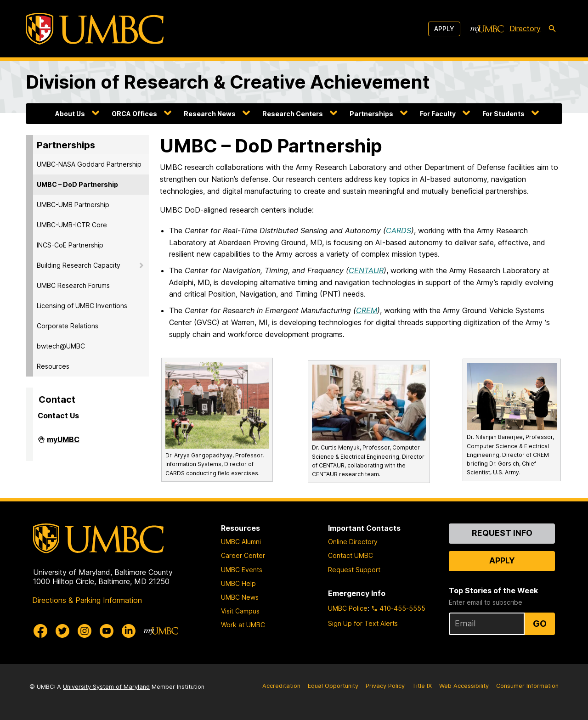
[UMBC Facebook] (40, 631)
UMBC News (240, 597)
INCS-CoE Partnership (70, 245)
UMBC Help (238, 583)
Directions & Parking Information (87, 600)
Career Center (243, 555)
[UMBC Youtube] (107, 631)
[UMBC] (95, 29)
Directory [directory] (525, 28)
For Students (503, 114)
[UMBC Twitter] (62, 631)
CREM (367, 310)
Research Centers (293, 114)
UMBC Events (242, 570)
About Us (70, 114)
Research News (210, 114)
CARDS (399, 231)
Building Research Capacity (79, 265)
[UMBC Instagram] (85, 631)
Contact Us (58, 416)
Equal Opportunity (333, 686)
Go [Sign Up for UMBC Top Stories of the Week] (540, 624)
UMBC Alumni (241, 542)
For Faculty (438, 114)
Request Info (502, 533)
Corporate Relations (68, 326)
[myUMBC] (487, 29)
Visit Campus (240, 611)
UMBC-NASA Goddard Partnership (89, 164)
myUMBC (63, 443)
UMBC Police (348, 608)
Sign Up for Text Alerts (363, 623)
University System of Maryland (106, 687)
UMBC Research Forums (73, 285)
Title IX (422, 686)
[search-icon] (552, 29)
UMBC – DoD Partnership (77, 184)
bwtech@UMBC (61, 346)
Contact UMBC (351, 555)
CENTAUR (366, 270)
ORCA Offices (134, 114)
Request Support (354, 570)
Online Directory (353, 542)
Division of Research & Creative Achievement (228, 82)
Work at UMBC (243, 625)
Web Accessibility (464, 686)
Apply (444, 29)
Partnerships (371, 114)
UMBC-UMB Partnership (73, 205)
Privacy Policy (385, 686)
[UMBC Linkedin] (129, 631)
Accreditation (281, 686)
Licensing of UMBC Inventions (82, 306)
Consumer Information (527, 686)
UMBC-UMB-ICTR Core (72, 225)
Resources (53, 366)
